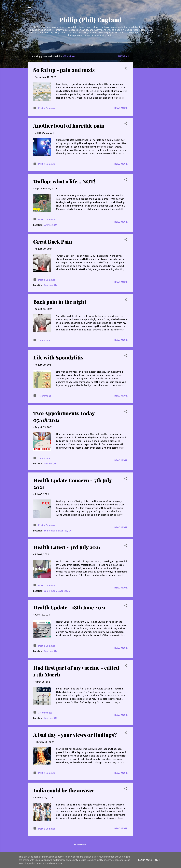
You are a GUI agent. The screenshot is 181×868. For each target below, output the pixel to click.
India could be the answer (64, 790)
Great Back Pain (53, 241)
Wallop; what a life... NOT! (64, 181)
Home (90, 45)
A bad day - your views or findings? (75, 735)
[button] (126, 68)
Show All (123, 56)
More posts (80, 845)
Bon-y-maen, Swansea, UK (57, 531)
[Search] (152, 8)
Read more (121, 108)
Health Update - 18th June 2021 (69, 607)
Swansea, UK (50, 225)
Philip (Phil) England (90, 20)
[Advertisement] (144, 95)
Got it (159, 860)
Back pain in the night (60, 302)
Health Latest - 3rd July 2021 (67, 547)
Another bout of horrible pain (69, 125)
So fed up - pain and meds (64, 70)
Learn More (145, 860)
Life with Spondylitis (58, 357)
